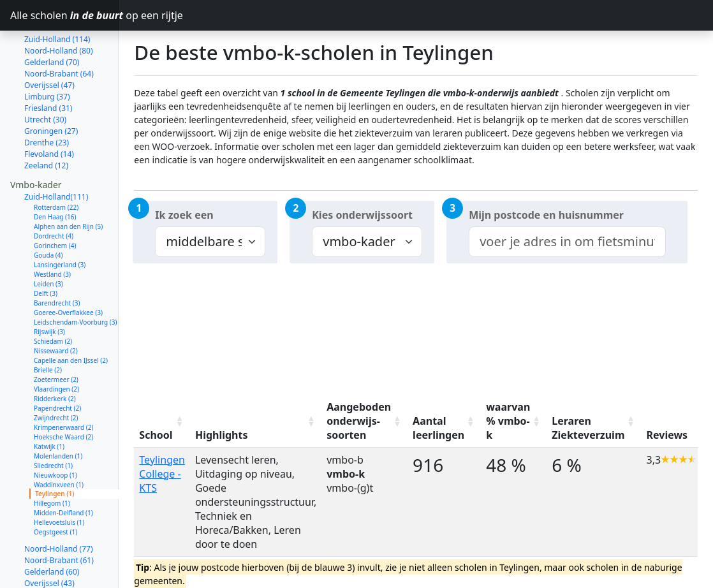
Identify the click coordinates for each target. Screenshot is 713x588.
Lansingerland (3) (60, 219)
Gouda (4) (48, 210)
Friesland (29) (48, 561)
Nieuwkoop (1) (55, 430)
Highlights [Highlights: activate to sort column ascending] (222, 435)
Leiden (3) (48, 239)
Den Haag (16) (55, 172)
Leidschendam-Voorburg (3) (75, 277)
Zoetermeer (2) (56, 334)
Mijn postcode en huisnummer (546, 215)
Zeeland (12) (46, 120)
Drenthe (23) (47, 97)
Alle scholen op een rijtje (64, 15)
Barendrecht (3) (57, 258)
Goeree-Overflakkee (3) (68, 267)
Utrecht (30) (45, 74)
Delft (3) (46, 248)
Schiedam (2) (53, 296)
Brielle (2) (48, 325)
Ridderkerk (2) (55, 353)
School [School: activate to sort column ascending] (156, 435)
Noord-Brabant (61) (59, 515)
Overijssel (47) (49, 40)
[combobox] (567, 242)
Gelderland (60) (52, 526)
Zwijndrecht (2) (56, 372)
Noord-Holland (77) (59, 503)
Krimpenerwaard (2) (63, 382)
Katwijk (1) (49, 401)
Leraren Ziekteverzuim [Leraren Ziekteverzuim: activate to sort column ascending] (588, 428)
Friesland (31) (48, 63)
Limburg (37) (47, 51)
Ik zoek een (184, 215)
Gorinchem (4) (55, 200)
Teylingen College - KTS (162, 474)
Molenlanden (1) (58, 411)
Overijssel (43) (49, 538)
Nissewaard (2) (56, 305)
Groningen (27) (51, 86)
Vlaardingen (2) (56, 344)
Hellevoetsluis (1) (59, 477)
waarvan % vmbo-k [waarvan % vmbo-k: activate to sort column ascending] (508, 421)
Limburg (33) (47, 549)
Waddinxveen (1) (59, 439)
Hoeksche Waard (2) (63, 392)
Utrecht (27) (45, 572)
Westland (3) (52, 229)
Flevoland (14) (49, 109)
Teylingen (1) (55, 448)
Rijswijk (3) (49, 286)
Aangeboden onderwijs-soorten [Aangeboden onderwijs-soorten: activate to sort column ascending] (359, 421)
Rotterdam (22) (56, 162)
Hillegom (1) (52, 458)
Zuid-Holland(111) (56, 151)
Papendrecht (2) (57, 363)
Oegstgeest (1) (55, 487)
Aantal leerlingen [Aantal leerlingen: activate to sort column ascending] (438, 428)
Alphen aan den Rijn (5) (68, 181)
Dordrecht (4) (54, 191)
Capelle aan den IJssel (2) (71, 315)
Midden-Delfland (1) (63, 467)
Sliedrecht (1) (53, 420)
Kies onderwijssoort (362, 215)
